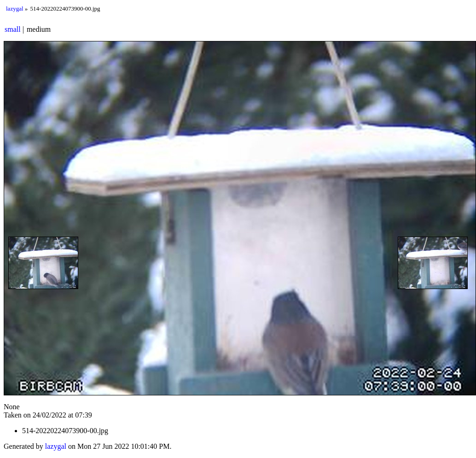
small (13, 29)
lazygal (15, 9)
